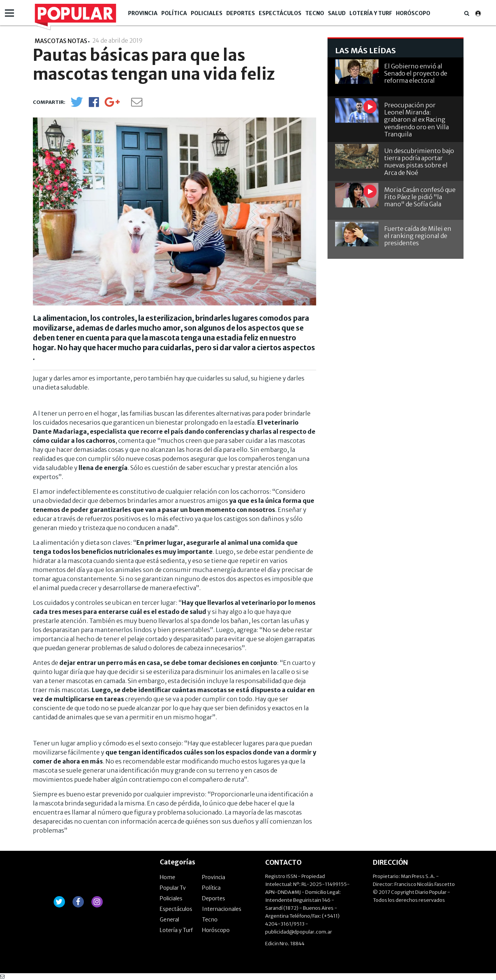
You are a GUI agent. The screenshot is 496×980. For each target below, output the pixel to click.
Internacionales (222, 909)
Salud (337, 13)
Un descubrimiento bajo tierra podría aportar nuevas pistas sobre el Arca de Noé (419, 162)
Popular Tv (173, 888)
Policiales (207, 13)
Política (174, 13)
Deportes (241, 13)
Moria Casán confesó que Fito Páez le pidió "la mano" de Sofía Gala (420, 197)
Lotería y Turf (371, 13)
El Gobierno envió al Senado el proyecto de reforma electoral (416, 73)
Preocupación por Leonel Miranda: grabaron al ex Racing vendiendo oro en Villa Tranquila (416, 120)
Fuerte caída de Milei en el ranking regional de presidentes (418, 236)
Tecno (315, 13)
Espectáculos (280, 13)
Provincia (143, 13)
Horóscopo (413, 13)
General (169, 920)
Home (168, 877)
